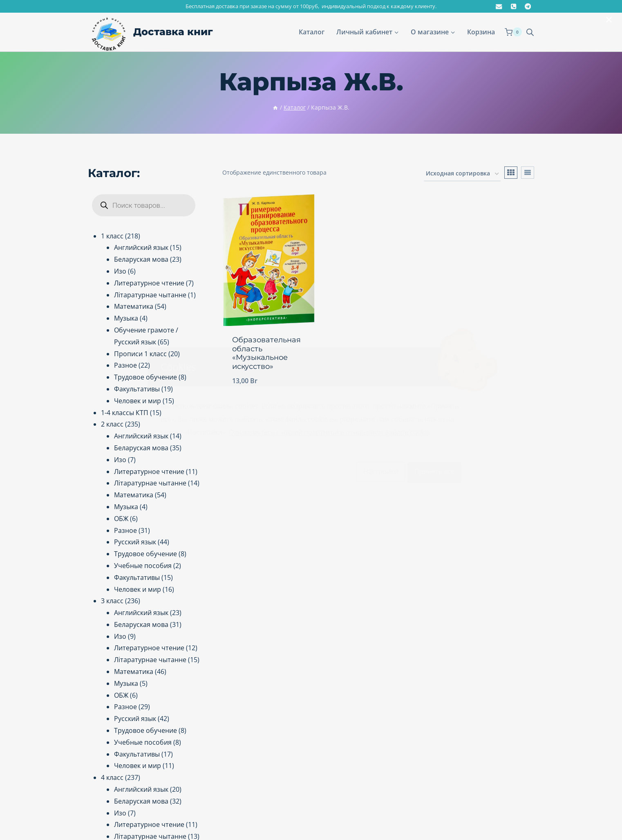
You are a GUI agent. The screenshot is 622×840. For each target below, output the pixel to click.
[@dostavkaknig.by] (528, 6)
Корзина (481, 32)
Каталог (312, 32)
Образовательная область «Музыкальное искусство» (266, 353)
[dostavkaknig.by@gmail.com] (499, 6)
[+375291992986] (513, 6)
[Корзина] (513, 32)
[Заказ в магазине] (462, 174)
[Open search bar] (530, 32)
